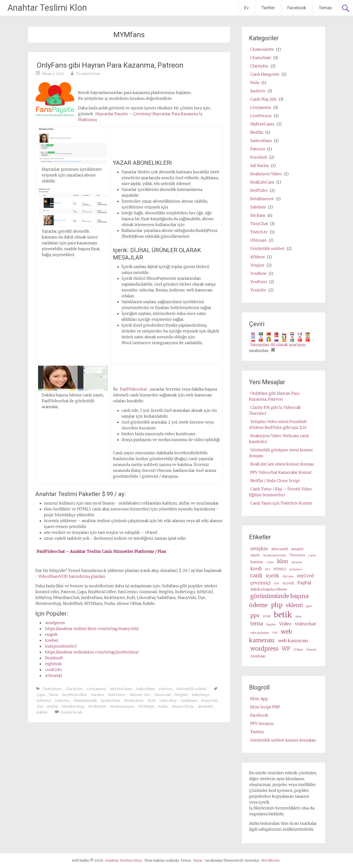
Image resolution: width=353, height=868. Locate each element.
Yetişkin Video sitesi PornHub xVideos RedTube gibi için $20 (278, 424)
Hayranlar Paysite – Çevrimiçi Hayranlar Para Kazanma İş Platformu (140, 117)
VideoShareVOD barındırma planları (72, 576)
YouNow (258, 273)
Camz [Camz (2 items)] (270, 562)
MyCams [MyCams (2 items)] (288, 576)
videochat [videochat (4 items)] (305, 624)
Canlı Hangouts (265, 74)
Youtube (258, 290)
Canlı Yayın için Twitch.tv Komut (281, 503)
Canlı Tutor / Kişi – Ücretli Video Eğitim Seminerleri (280, 492)
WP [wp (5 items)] (286, 649)
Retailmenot (262, 199)
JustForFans (111, 701)
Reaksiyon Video (266, 174)
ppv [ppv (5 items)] (255, 616)
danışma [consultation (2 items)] (297, 562)
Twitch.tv (259, 232)
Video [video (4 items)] (285, 624)
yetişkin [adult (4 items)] (259, 549)
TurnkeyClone (88, 74)
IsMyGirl (44, 701)
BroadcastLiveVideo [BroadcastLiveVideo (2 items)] (275, 555)
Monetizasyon (122, 706)
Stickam (258, 215)
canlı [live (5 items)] (256, 576)
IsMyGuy (62, 701)
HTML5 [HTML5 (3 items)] (280, 569)
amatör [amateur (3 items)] (298, 549)
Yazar (54, 695)
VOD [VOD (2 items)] (275, 633)
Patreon (166, 689)
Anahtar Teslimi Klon (47, 8)
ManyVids (210, 701)
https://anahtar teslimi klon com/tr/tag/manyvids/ (92, 629)
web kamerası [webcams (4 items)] (293, 641)
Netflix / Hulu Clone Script (275, 481)
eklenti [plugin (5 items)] (294, 605)
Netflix (257, 132)
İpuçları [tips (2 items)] (271, 625)
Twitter (268, 8)
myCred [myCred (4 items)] (305, 576)
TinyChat (259, 224)
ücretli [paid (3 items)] (288, 583)
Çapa (41, 695)
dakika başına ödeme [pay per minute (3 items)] (269, 589)
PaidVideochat (133, 389)
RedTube (259, 190)
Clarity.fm (74, 689)
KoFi (152, 701)
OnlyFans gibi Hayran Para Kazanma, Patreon (110, 65)
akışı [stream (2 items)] (298, 616)
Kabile (42, 712)
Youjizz (257, 265)
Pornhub (259, 157)
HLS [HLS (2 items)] (268, 569)
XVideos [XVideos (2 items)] (298, 650)
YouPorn (259, 282)
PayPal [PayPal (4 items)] (304, 583)
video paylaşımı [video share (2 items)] (260, 633)
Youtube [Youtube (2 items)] (311, 650)
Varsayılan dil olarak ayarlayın (278, 345)
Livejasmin (96, 689)
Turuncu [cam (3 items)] (297, 555)
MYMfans (146, 706)
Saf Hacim (260, 165)
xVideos (258, 257)
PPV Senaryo (262, 723)
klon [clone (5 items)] (283, 561)
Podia (163, 706)
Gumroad (162, 695)
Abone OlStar (183, 706)
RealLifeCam (262, 182)
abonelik (205, 706)
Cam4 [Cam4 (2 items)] (312, 555)
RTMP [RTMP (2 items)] (267, 616)
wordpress (55, 623)
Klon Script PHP (265, 707)
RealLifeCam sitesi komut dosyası (282, 464)
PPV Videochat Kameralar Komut (281, 472)
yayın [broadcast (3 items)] (255, 555)
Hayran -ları (140, 695)
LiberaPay (168, 701)
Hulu (255, 83)
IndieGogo (201, 695)
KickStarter (134, 701)
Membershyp (73, 706)
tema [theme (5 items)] (257, 624)
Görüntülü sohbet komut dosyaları (283, 740)
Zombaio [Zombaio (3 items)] (258, 656)
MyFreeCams (121, 689)
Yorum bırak (71, 712)
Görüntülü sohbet (191, 689)
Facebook (297, 8)
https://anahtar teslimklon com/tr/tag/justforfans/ (92, 652)
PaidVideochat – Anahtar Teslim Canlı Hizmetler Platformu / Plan (101, 551)
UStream (258, 240)
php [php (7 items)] (277, 605)
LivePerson (261, 116)
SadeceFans (145, 689)
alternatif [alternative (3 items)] (279, 549)
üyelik (52, 706)
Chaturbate (52, 689)
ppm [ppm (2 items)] (309, 606)
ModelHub (97, 706)
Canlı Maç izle (263, 99)
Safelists (258, 207)
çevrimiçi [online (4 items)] (260, 583)
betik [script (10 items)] (283, 615)
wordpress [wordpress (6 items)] (264, 648)
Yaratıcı (98, 695)
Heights (181, 695)
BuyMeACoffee (75, 695)
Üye (40, 706)
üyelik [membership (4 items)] (272, 576)
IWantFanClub (85, 701)
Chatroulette (262, 49)
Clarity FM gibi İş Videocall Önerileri (275, 410)
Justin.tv (258, 91)
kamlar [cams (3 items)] (257, 562)
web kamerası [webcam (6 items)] (271, 636)
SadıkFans (189, 701)
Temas (325, 8)
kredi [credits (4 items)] (256, 569)
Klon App (259, 699)
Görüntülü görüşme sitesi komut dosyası (281, 453)
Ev (247, 8)
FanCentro (117, 695)
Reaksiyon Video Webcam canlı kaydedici (279, 439)
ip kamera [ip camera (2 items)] (296, 569)
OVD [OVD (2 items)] (277, 584)
